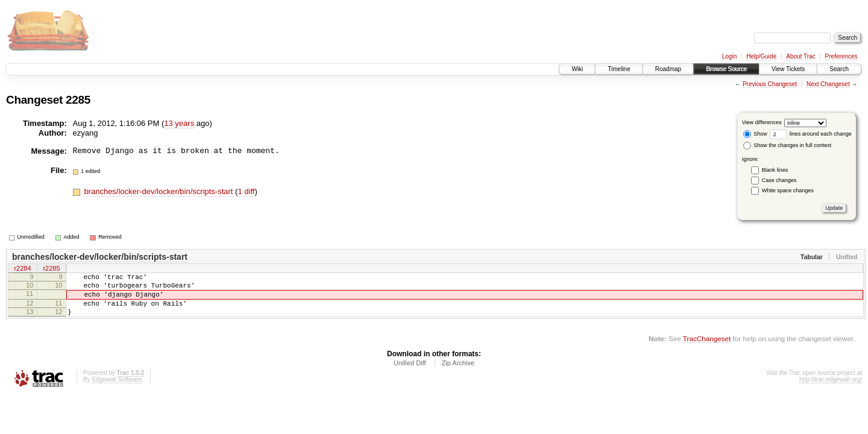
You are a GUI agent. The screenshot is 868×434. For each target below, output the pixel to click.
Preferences (841, 56)
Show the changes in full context (788, 145)
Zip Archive (458, 374)
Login (729, 56)
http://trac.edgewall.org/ (831, 390)
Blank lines (775, 170)
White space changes (788, 190)
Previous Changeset (770, 84)
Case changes (779, 180)
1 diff (246, 191)
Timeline (619, 69)
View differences (762, 122)
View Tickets (788, 69)
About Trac (800, 56)
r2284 (22, 269)
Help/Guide (761, 56)
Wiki (577, 69)
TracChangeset (707, 349)
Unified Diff (410, 374)
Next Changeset (828, 84)
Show (755, 134)
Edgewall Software (117, 390)
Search (839, 69)
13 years (179, 123)
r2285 (51, 269)
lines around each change (811, 134)
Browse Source (726, 69)
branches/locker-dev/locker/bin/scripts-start (159, 191)
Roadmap (668, 69)
